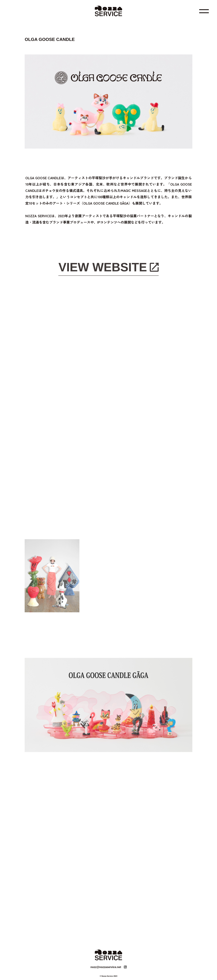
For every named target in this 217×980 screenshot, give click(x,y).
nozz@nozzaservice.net (106, 967)
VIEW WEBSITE (103, 268)
